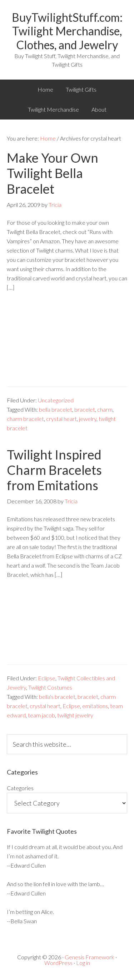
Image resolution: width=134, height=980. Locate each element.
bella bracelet (56, 409)
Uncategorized (56, 400)
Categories (20, 788)
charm (105, 409)
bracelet (85, 409)
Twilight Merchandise (53, 109)
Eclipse (47, 678)
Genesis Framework (90, 957)
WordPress (58, 963)
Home (45, 89)
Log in (83, 963)
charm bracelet (25, 419)
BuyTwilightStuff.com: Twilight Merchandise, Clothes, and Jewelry (67, 31)
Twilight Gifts (81, 89)
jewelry (88, 419)
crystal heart (61, 419)
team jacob (41, 715)
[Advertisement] (67, 344)
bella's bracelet (57, 697)
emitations (95, 706)
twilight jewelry (75, 715)
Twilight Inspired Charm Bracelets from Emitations (54, 470)
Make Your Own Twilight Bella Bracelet (53, 173)
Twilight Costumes (50, 687)
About (99, 109)
